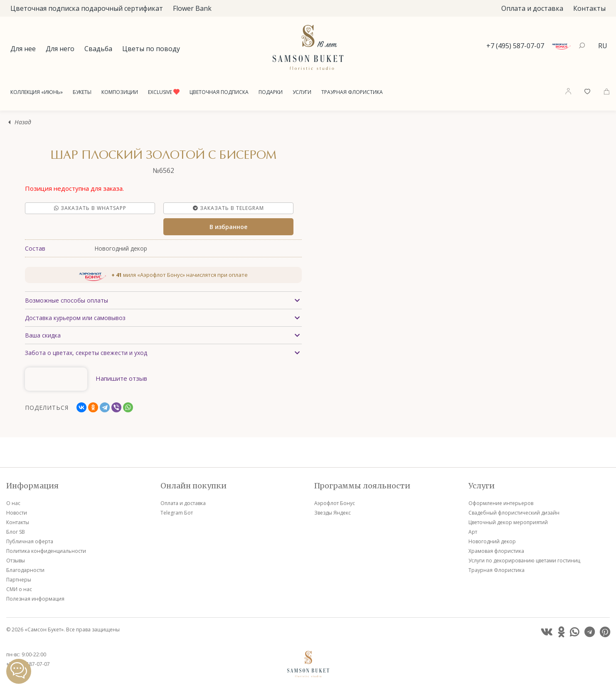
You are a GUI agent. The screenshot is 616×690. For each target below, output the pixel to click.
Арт (473, 532)
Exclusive (164, 92)
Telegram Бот (177, 513)
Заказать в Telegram (228, 208)
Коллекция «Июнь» (37, 92)
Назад (23, 122)
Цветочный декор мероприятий (508, 522)
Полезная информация (35, 599)
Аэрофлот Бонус (335, 503)
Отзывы (16, 561)
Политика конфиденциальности (46, 551)
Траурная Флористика (352, 92)
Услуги (302, 92)
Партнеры (19, 580)
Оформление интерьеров (501, 503)
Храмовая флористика (496, 551)
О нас (13, 503)
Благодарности (25, 570)
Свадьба (98, 49)
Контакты (589, 8)
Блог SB (16, 532)
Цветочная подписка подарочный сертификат (87, 8)
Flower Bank (192, 8)
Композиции (120, 92)
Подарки (271, 92)
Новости (17, 513)
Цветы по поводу (151, 49)
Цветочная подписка (219, 92)
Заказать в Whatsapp (90, 208)
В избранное (228, 227)
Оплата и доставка (532, 8)
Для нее (23, 49)
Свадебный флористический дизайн (514, 513)
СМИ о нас (19, 589)
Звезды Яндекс (333, 513)
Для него (60, 49)
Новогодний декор (492, 541)
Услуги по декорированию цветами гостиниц (524, 561)
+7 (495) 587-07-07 (515, 46)
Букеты (82, 92)
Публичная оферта (30, 541)
